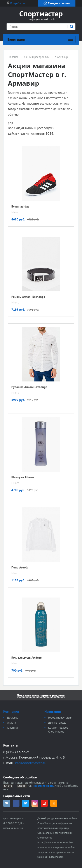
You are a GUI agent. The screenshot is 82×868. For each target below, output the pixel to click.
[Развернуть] (71, 39)
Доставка (13, 718)
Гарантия (12, 728)
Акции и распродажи (37, 57)
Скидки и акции (57, 3)
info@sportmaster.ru (30, 763)
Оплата (11, 723)
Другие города (57, 723)
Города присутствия (60, 718)
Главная (14, 57)
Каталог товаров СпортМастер (58, 730)
